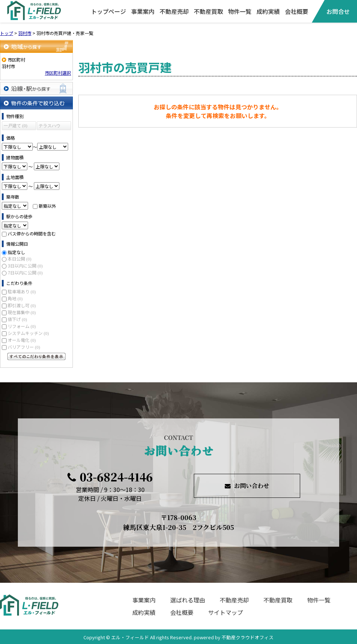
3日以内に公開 (25, 266)
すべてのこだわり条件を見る (36, 356)
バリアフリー (24, 347)
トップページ (109, 11)
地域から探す (36, 46)
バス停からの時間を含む (32, 233)
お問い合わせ (247, 486)
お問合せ (338, 11)
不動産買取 (208, 11)
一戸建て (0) (15, 126)
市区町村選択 (58, 73)
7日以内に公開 (25, 272)
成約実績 (268, 11)
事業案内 (143, 11)
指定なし (16, 252)
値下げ (17, 319)
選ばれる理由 (188, 600)
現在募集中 (22, 312)
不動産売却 (174, 11)
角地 (15, 298)
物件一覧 (240, 11)
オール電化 (22, 340)
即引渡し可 (22, 305)
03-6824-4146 (110, 477)
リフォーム (22, 326)
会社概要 (297, 11)
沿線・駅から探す (36, 88)
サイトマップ (225, 612)
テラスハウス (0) (50, 127)
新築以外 (47, 206)
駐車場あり (22, 291)
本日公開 (19, 259)
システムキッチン (28, 333)
